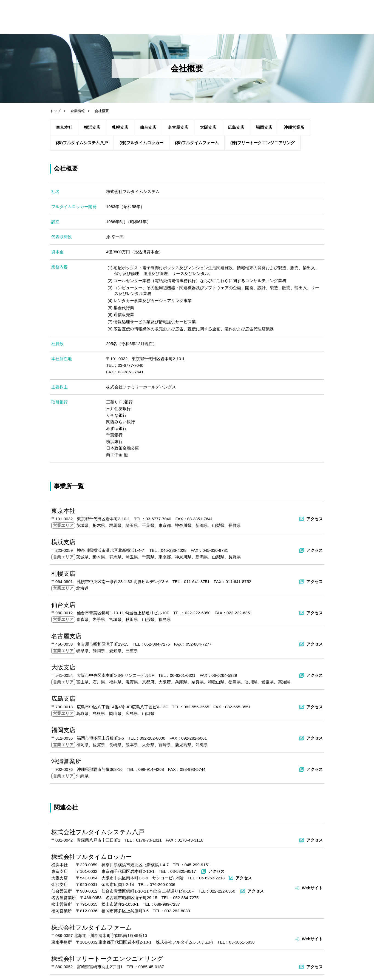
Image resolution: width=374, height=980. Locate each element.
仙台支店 (148, 127)
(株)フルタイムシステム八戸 (82, 143)
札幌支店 (120, 127)
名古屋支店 (178, 127)
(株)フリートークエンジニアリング (263, 143)
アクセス (314, 519)
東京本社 (64, 127)
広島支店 (236, 127)
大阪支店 (208, 127)
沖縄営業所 (294, 127)
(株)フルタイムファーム (197, 143)
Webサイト (312, 888)
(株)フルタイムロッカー (141, 143)
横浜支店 (92, 127)
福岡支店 (264, 127)
